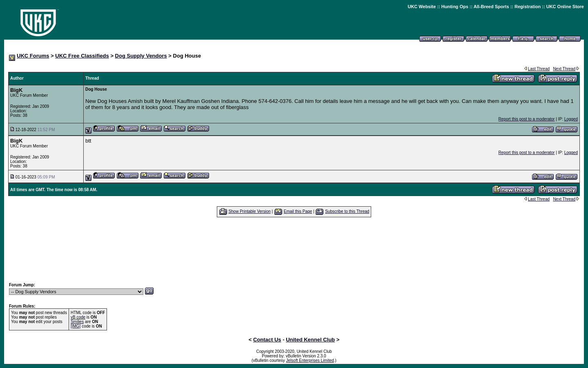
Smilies (77, 322)
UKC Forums (33, 56)
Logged (571, 119)
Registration (528, 7)
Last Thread (539, 69)
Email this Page (298, 211)
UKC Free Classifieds (82, 56)
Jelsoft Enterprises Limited (310, 360)
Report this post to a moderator (527, 119)
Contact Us (267, 340)
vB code (78, 317)
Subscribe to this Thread (347, 211)
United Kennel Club (310, 340)
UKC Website (422, 7)
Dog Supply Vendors (141, 56)
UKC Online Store (565, 7)
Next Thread (564, 69)
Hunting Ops (455, 7)
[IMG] (76, 326)
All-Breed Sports (491, 7)
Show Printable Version (249, 211)
